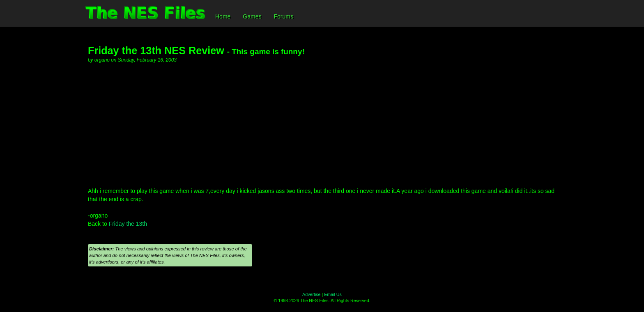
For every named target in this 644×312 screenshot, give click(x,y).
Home (223, 16)
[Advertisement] (322, 125)
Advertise (311, 294)
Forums (283, 16)
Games (252, 16)
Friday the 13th (128, 224)
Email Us (333, 294)
